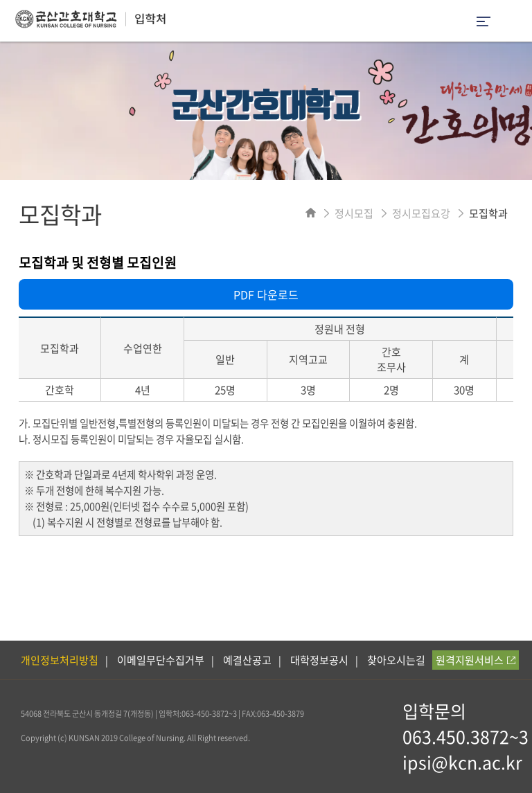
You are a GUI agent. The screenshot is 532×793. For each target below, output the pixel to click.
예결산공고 (247, 660)
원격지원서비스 (476, 660)
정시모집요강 (421, 213)
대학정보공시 (319, 660)
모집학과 (488, 213)
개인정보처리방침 (60, 660)
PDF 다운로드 (266, 294)
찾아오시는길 (396, 660)
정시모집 (354, 213)
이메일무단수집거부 (161, 660)
